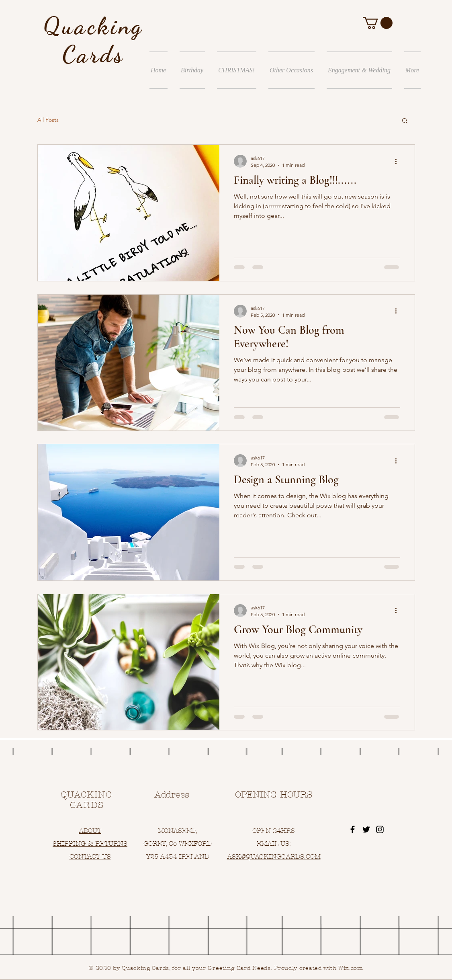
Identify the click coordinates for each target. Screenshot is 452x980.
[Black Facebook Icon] (353, 829)
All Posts (48, 120)
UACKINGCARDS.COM (285, 856)
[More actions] (399, 161)
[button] (378, 23)
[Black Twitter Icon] (366, 829)
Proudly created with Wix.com (319, 968)
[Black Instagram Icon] (380, 829)
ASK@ (236, 856)
